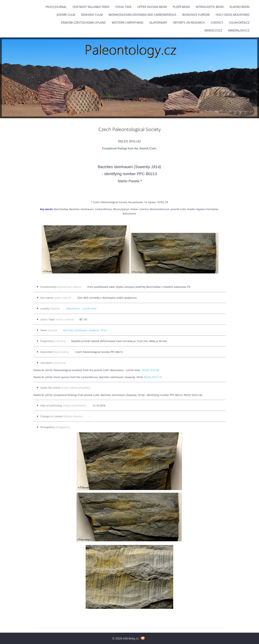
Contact (217, 23)
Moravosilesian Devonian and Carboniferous (142, 15)
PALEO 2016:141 (153, 377)
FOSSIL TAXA (123, 7)
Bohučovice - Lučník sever (82, 309)
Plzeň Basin (181, 7)
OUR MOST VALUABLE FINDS (91, 7)
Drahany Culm (92, 15)
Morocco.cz (213, 30)
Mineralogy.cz (239, 30)
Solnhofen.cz (239, 23)
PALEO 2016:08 (150, 370)
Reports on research (189, 23)
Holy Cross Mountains (233, 15)
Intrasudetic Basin (210, 7)
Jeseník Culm (66, 15)
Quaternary (158, 23)
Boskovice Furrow (196, 15)
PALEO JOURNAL (56, 7)
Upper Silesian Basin (152, 7)
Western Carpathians (128, 23)
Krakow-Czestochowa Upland (83, 23)
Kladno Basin (239, 7)
